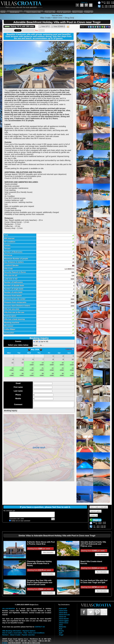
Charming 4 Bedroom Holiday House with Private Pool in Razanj (39, 563)
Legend (70, 349)
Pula (61, 629)
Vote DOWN (58, 27)
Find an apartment (64, 12)
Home (3, 12)
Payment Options (29, 631)
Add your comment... (32, 514)
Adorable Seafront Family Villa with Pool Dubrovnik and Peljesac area (93, 544)
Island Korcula (64, 615)
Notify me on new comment (20, 521)
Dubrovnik (63, 609)
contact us (40, 627)
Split (61, 633)
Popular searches (28, 635)
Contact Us (89, 12)
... (39, 345)
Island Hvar (63, 611)
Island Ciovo (64, 623)
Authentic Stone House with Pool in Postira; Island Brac (41, 543)
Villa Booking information (12, 631)
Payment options (96, 511)
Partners (5, 635)
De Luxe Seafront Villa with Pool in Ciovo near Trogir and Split (94, 581)
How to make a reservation (99, 507)
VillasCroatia (9, 609)
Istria (61, 625)
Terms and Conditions (36, 633)
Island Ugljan (64, 621)
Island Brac (63, 613)
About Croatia (77, 12)
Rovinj (61, 631)
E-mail (5, 643)
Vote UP (44, 27)
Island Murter (64, 619)
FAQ (25, 633)
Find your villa (50, 12)
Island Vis (63, 617)
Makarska (62, 627)
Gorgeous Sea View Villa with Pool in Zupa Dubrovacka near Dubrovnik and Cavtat (40, 582)
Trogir (61, 635)
